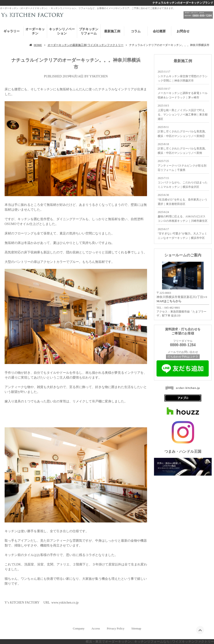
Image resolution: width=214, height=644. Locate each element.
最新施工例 (112, 31)
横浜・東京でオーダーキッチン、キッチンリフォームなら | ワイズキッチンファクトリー (150, 642)
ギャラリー (12, 31)
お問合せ (183, 31)
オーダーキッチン (35, 31)
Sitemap (136, 628)
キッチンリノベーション (62, 31)
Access (96, 628)
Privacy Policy (116, 628)
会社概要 (159, 31)
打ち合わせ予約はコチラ (183, 357)
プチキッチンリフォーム (89, 31)
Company (79, 628)
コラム (136, 31)
